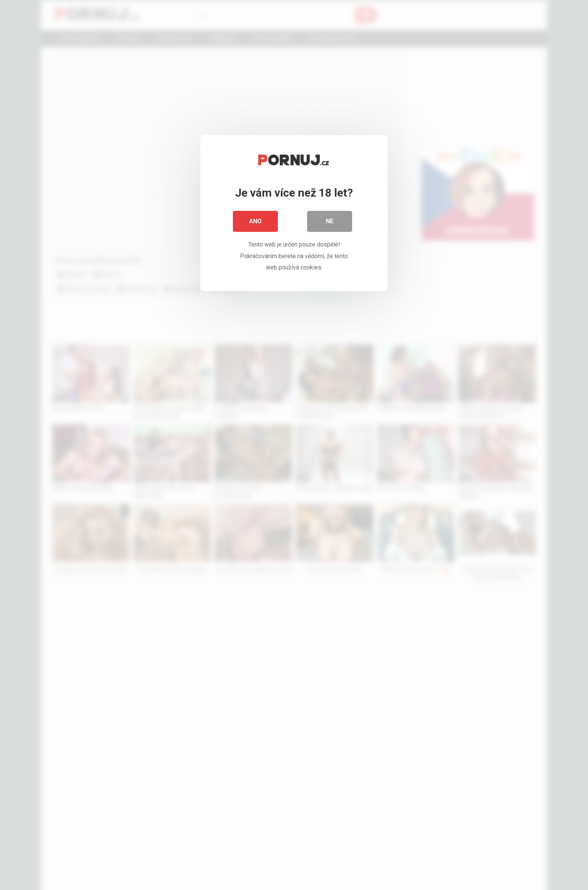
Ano (255, 221)
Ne (330, 221)
